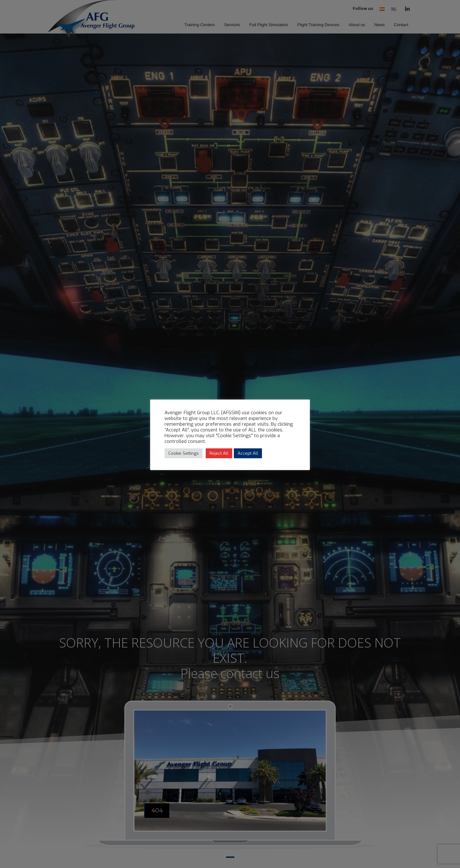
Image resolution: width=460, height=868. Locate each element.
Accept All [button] (248, 453)
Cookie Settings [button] (184, 453)
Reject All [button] (219, 453)
